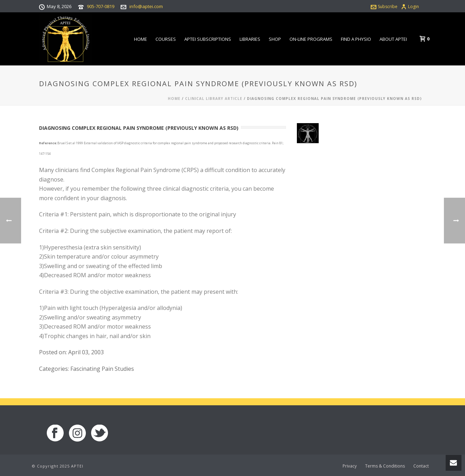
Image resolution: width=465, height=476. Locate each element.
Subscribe (384, 7)
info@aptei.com (146, 6)
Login (410, 7)
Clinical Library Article (214, 99)
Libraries (250, 39)
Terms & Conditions (385, 466)
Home (141, 39)
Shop (275, 39)
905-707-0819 (101, 6)
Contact (421, 466)
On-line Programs (311, 39)
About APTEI (393, 39)
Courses (166, 39)
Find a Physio (356, 39)
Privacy (350, 466)
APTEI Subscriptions (208, 39)
